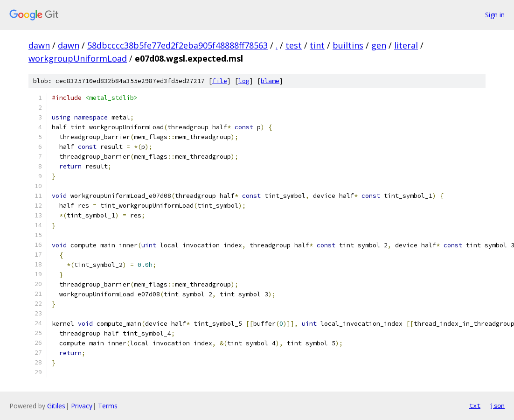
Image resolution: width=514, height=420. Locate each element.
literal (406, 45)
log (244, 81)
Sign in (495, 15)
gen (379, 45)
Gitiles (56, 406)
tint (317, 45)
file (220, 81)
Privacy (82, 406)
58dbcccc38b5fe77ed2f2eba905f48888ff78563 (177, 45)
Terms (108, 406)
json (497, 406)
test (294, 45)
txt (475, 406)
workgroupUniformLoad (78, 58)
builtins (348, 45)
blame (270, 81)
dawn (39, 45)
